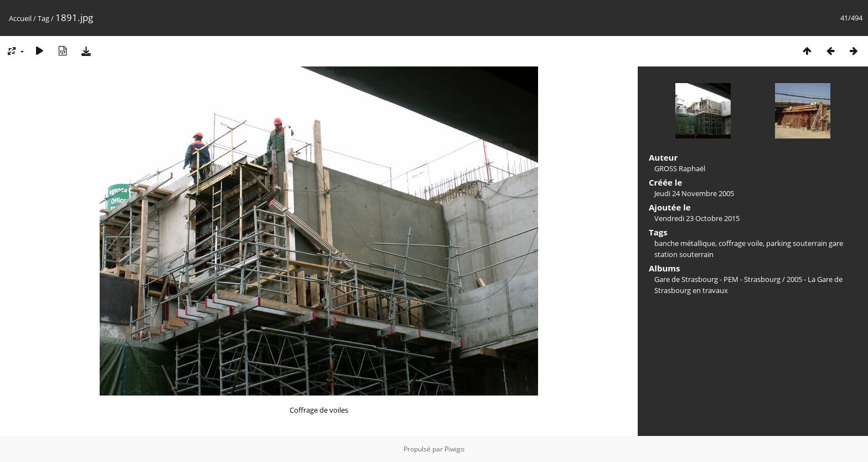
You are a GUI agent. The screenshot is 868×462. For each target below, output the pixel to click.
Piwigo (454, 449)
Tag (43, 18)
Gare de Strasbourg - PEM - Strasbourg (717, 279)
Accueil (20, 18)
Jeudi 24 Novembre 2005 (694, 193)
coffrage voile (741, 243)
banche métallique (685, 243)
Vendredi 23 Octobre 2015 (697, 218)
